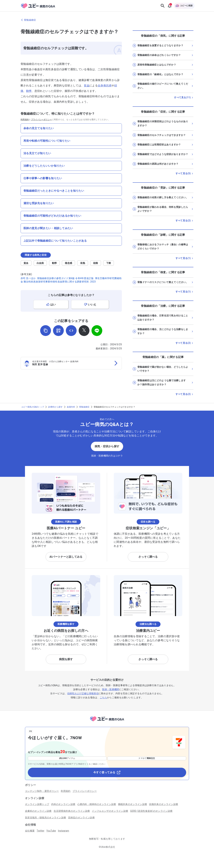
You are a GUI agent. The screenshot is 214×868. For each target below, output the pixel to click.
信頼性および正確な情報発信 (83, 693)
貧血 (87, 86)
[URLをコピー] (46, 331)
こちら (103, 697)
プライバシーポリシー (41, 120)
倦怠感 (68, 263)
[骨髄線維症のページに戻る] (107, 20)
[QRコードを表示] (58, 331)
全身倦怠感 (105, 86)
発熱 (83, 263)
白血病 (40, 263)
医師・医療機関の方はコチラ (107, 456)
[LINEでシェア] (97, 331)
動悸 (29, 91)
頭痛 (96, 263)
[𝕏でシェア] (84, 331)
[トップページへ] (107, 722)
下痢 (109, 263)
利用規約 (25, 120)
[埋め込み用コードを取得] (71, 331)
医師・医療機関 (111, 689)
